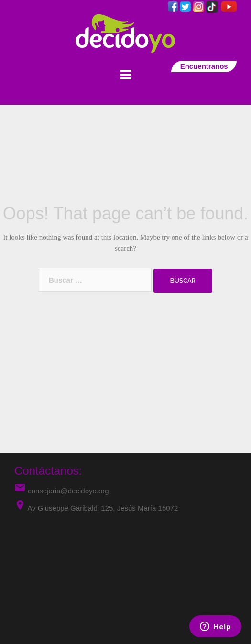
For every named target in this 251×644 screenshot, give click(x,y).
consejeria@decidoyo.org (62, 491)
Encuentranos (204, 66)
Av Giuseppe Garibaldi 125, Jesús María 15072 (103, 508)
